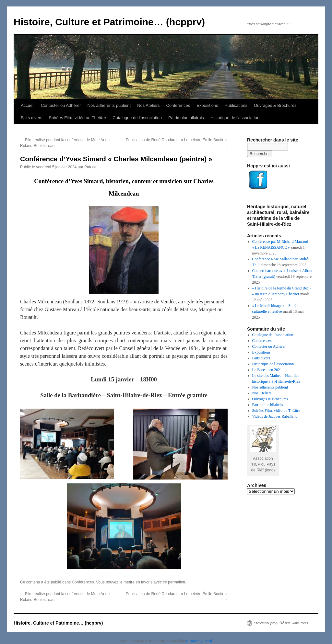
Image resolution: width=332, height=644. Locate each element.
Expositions (207, 105)
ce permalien (174, 582)
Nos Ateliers (148, 105)
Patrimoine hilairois (186, 118)
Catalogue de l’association (137, 118)
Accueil (28, 105)
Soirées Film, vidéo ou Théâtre (77, 118)
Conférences (178, 105)
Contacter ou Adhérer (61, 105)
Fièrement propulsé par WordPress (281, 623)
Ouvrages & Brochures (275, 105)
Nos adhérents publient (109, 105)
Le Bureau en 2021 (267, 370)
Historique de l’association (235, 118)
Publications (236, 105)
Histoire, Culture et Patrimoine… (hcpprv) (109, 22)
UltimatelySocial (199, 641)
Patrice (90, 167)
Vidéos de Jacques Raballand (275, 416)
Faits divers (31, 118)
